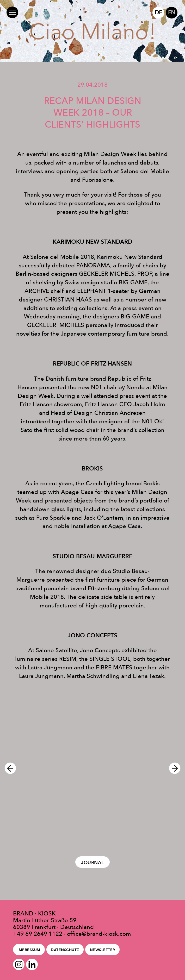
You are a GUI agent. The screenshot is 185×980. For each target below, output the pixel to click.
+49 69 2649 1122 (38, 934)
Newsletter (103, 950)
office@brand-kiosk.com (99, 934)
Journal (92, 862)
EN (172, 12)
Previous (8, 768)
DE (158, 12)
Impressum (29, 950)
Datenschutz (65, 950)
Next (177, 768)
